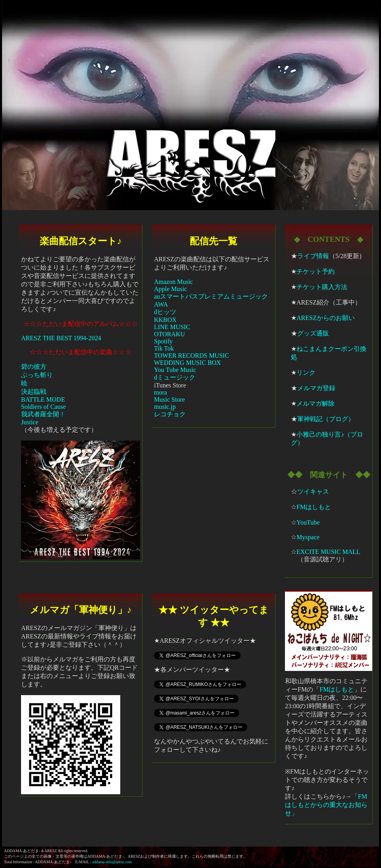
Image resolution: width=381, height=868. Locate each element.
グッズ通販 (313, 333)
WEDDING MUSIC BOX (188, 363)
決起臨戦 (34, 392)
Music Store (169, 400)
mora (161, 392)
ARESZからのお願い (326, 318)
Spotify (163, 341)
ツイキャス (313, 491)
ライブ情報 (313, 256)
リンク (306, 373)
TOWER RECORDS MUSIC (191, 355)
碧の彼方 (34, 367)
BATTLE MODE (43, 400)
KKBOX (165, 320)
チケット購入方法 (322, 287)
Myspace (308, 537)
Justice (30, 422)
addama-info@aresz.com (112, 862)
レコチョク (170, 414)
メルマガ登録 (316, 388)
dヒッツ (165, 312)
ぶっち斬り (37, 375)
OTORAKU (169, 334)
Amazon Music (173, 282)
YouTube (308, 522)
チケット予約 (316, 271)
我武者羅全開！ (43, 414)
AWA (161, 304)
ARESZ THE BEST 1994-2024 (61, 338)
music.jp (165, 407)
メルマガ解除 (316, 403)
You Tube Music (175, 370)
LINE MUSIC (172, 327)
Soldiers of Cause (43, 407)
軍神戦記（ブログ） (326, 419)
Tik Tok (164, 348)
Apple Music (170, 289)
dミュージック (175, 377)
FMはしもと (314, 507)
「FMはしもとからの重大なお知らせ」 (326, 805)
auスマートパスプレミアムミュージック (211, 296)
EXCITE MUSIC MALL (328, 552)
